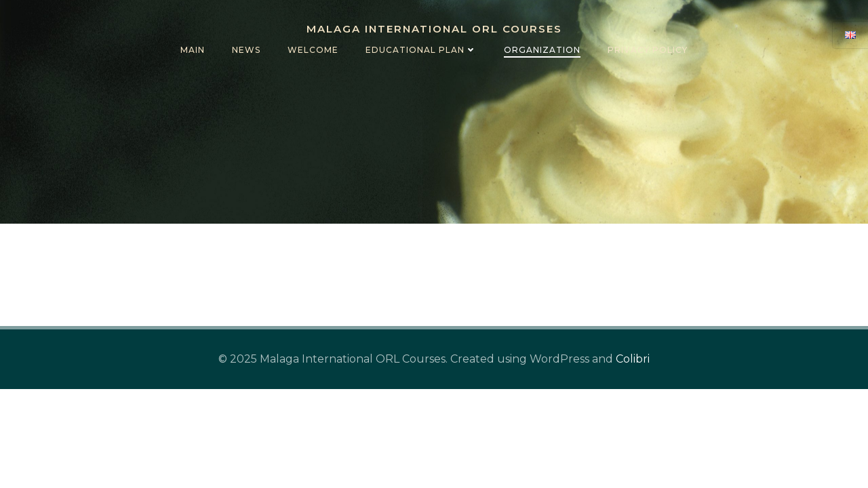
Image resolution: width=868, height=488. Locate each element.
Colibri (633, 359)
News (246, 50)
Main (193, 50)
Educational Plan (421, 50)
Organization (542, 50)
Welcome (313, 50)
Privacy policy (648, 50)
